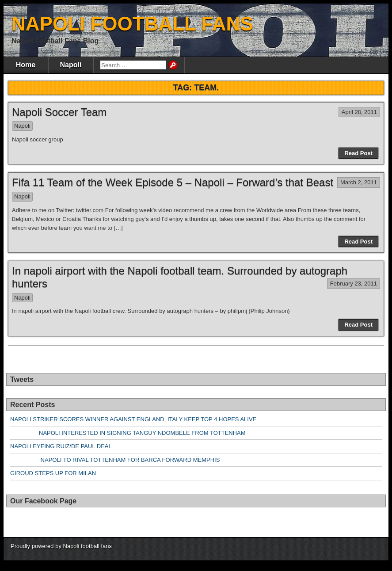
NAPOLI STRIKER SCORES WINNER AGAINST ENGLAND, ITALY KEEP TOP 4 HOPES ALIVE (133, 419)
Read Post (358, 153)
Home (26, 65)
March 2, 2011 (359, 182)
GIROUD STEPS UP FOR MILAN (53, 473)
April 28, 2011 (359, 112)
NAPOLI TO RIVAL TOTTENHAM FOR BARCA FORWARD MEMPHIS (115, 460)
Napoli (71, 65)
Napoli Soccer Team (59, 112)
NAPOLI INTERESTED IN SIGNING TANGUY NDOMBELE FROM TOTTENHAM (128, 433)
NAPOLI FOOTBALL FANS (132, 24)
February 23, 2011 (354, 284)
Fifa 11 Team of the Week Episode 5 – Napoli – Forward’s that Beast (173, 182)
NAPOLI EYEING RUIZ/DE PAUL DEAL (61, 446)
